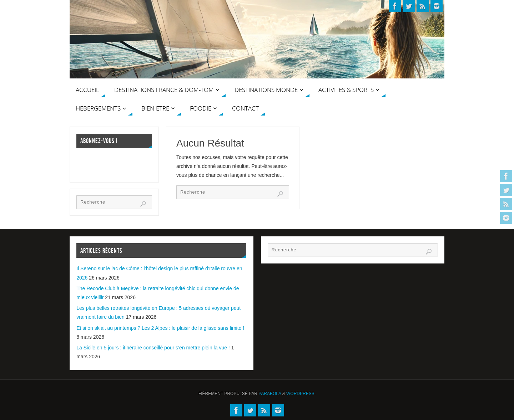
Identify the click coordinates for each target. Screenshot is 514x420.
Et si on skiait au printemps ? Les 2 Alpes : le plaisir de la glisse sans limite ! (160, 328)
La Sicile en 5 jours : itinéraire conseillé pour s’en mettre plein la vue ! (153, 348)
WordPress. (301, 394)
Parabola (270, 394)
